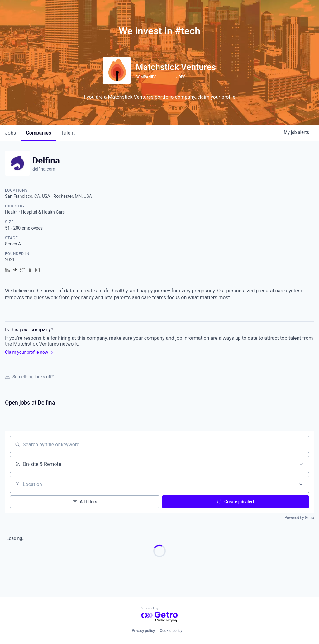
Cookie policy (171, 631)
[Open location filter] (301, 484)
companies (38, 133)
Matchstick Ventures (176, 67)
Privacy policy (143, 631)
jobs (10, 133)
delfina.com (44, 169)
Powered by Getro (299, 518)
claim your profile (216, 97)
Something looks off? (29, 377)
